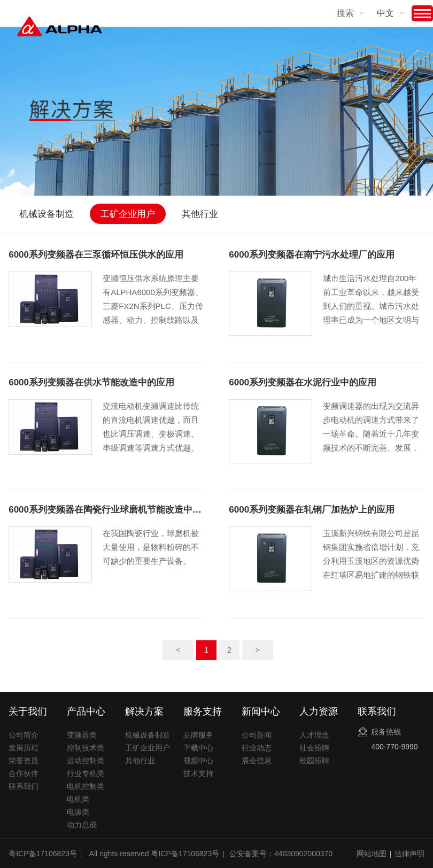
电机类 (78, 799)
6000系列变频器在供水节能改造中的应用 (91, 382)
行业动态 (257, 748)
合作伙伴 (24, 773)
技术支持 (198, 773)
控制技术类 (86, 748)
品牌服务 (198, 735)
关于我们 (28, 711)
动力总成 (82, 825)
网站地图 (372, 854)
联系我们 (24, 786)
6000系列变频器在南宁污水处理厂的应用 (312, 255)
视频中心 (198, 761)
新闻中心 (261, 711)
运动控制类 (86, 761)
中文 (385, 13)
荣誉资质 (24, 761)
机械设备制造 (47, 214)
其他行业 (200, 214)
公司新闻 (257, 735)
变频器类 (82, 735)
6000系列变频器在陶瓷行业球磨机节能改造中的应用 (106, 510)
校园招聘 (314, 761)
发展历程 (24, 748)
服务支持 (203, 711)
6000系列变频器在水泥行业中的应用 (303, 382)
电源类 (78, 812)
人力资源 (319, 711)
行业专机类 (86, 773)
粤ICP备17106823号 (43, 854)
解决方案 (144, 711)
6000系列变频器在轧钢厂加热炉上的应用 (312, 510)
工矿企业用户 (128, 214)
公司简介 (24, 735)
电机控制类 (86, 786)
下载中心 (198, 748)
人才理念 (314, 735)
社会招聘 (314, 748)
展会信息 (257, 761)
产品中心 (86, 711)
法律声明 (409, 854)
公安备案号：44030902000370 (281, 854)
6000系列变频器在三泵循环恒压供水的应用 (96, 255)
